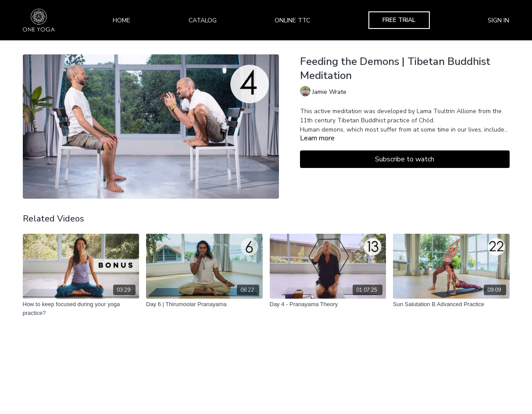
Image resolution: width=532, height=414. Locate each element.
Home (121, 20)
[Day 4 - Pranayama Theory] (328, 304)
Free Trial (399, 20)
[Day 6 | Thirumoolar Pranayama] (204, 304)
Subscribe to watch (405, 159)
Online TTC (292, 20)
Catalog (203, 20)
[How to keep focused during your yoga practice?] (81, 309)
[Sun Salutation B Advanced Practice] (451, 304)
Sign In (498, 20)
